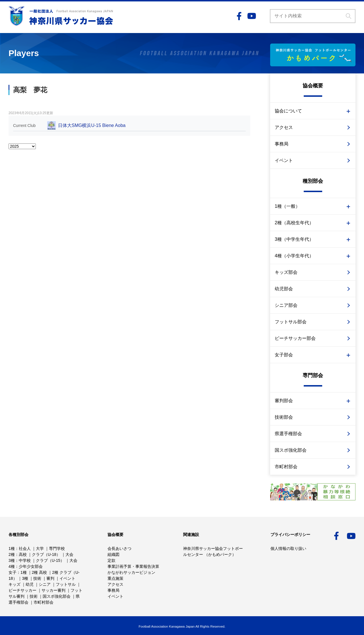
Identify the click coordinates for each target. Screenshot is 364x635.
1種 (12, 548)
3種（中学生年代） (294, 239)
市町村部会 (286, 467)
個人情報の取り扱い (288, 548)
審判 (50, 578)
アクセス (284, 127)
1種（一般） (287, 206)
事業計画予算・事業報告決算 (133, 566)
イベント (284, 160)
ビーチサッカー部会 (295, 338)
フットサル (66, 584)
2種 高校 (40, 572)
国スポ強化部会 (291, 450)
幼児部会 (284, 289)
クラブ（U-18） (46, 554)
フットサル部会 (291, 322)
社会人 (25, 548)
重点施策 (115, 578)
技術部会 (284, 417)
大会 (69, 554)
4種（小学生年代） (294, 256)
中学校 (25, 560)
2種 (12, 554)
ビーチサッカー (22, 590)
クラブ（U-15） (50, 560)
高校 (23, 554)
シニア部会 (286, 305)
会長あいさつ (119, 548)
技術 (37, 578)
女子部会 (284, 355)
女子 (13, 572)
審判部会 (284, 401)
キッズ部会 (286, 272)
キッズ (15, 584)
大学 (40, 548)
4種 (12, 566)
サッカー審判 (53, 590)
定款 (111, 560)
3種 (12, 560)
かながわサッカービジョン (131, 572)
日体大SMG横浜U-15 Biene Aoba (92, 125)
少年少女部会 (31, 566)
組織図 (113, 554)
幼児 (30, 584)
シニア (45, 584)
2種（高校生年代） (294, 223)
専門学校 (57, 548)
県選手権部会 (288, 434)
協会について (288, 111)
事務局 (282, 144)
